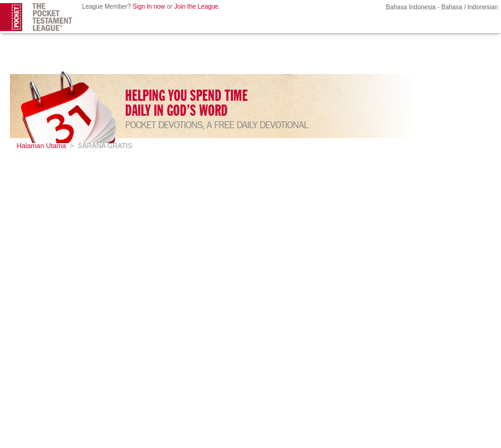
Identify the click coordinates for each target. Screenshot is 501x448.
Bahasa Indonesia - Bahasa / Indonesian (441, 7)
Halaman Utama (41, 146)
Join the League (196, 7)
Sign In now (149, 7)
